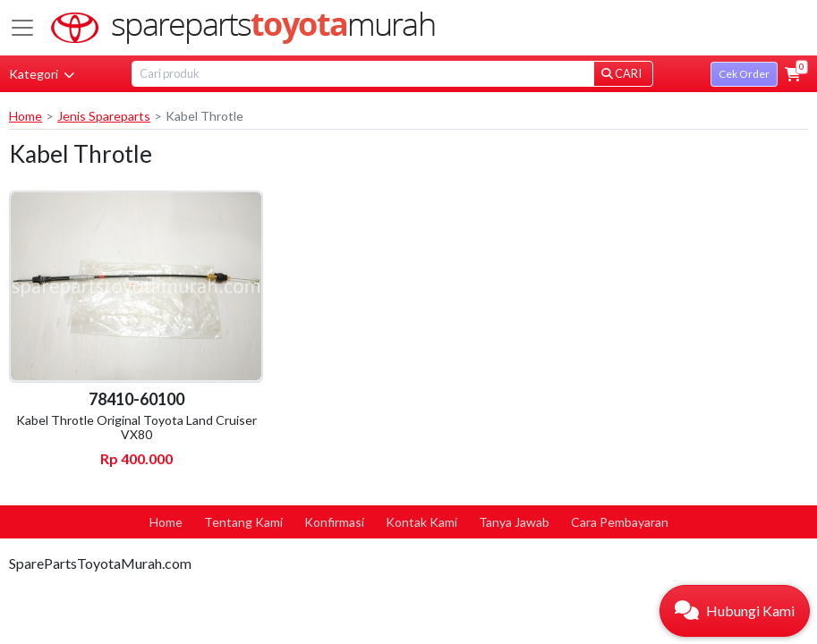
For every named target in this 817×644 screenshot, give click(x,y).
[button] (793, 74)
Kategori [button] (42, 74)
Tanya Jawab (514, 522)
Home (26, 116)
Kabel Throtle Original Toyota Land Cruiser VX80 (136, 428)
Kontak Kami (421, 522)
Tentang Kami (243, 522)
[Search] (363, 74)
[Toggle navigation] (22, 28)
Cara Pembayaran (620, 522)
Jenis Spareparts (104, 116)
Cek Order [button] (744, 74)
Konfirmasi (334, 522)
